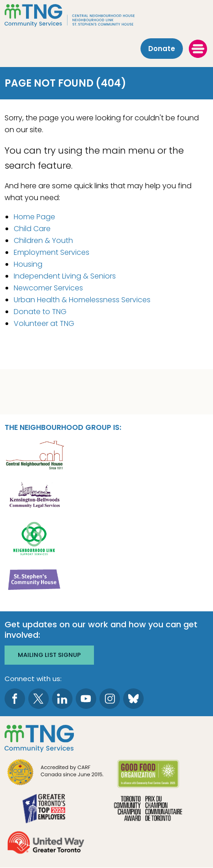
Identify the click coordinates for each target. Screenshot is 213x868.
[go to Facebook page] (15, 699)
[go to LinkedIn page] (62, 699)
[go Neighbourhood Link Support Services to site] (34, 538)
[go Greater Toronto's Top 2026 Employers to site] (46, 809)
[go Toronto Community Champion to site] (148, 809)
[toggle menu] (198, 49)
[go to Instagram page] (110, 699)
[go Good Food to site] (148, 775)
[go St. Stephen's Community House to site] (34, 579)
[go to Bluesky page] (133, 699)
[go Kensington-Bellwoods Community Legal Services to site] (34, 496)
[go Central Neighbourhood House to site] (34, 454)
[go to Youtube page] (86, 699)
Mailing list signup (49, 655)
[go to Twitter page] (39, 699)
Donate (162, 49)
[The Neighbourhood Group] (106, 15)
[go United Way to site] (46, 844)
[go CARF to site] (56, 773)
